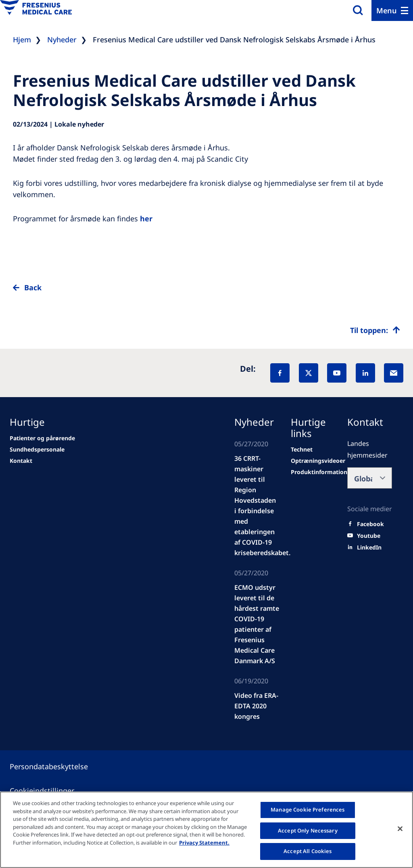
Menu (387, 10)
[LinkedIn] (365, 373)
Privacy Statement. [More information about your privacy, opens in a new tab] (204, 843)
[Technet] (302, 450)
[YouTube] (337, 373)
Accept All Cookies (308, 851)
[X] (309, 373)
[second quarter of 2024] (21, 461)
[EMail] (394, 373)
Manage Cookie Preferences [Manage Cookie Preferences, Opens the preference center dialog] (308, 810)
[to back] (206, 294)
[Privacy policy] (58, 766)
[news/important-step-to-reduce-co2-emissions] (42, 438)
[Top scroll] (375, 330)
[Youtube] (369, 536)
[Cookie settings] (52, 791)
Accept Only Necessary (308, 831)
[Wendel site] (37, 450)
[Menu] (392, 10)
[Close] (400, 829)
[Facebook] (280, 373)
